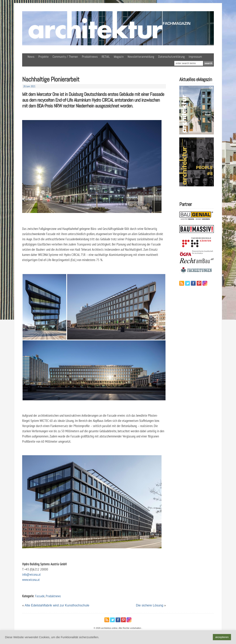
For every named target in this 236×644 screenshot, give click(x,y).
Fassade (40, 596)
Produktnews (90, 57)
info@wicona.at (31, 574)
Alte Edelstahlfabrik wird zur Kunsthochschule (57, 605)
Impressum (195, 57)
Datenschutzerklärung (171, 57)
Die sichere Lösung (150, 605)
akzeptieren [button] (222, 637)
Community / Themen (65, 57)
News (31, 57)
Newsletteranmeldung (141, 57)
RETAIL (106, 57)
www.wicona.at (31, 580)
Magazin (119, 57)
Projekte (43, 57)
